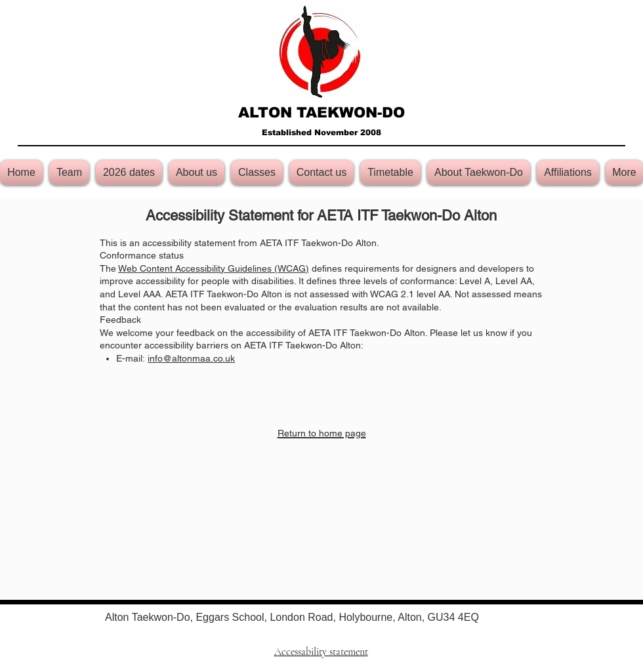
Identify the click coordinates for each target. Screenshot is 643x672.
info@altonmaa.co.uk (191, 358)
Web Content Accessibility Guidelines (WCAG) (214, 268)
